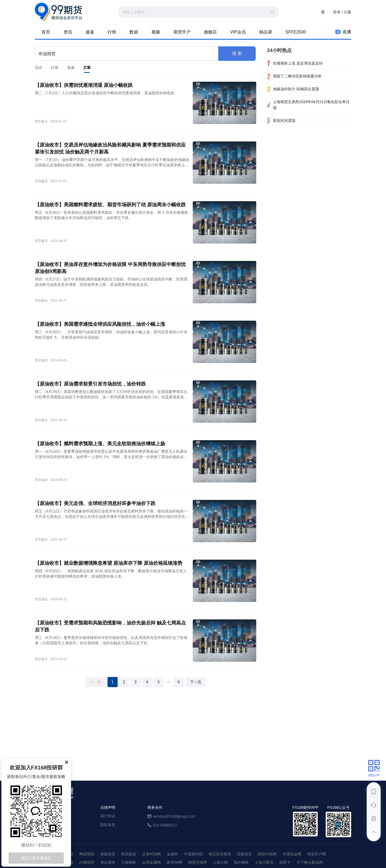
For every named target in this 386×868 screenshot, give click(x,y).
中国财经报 (193, 854)
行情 (112, 32)
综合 (39, 68)
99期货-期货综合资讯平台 (58, 12)
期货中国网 (267, 854)
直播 (343, 32)
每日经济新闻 (220, 854)
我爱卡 (285, 862)
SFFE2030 (296, 32)
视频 (156, 32)
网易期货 (87, 854)
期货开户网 (317, 854)
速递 (90, 32)
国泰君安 (244, 854)
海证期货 (108, 862)
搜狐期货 (108, 854)
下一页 (196, 682)
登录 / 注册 (342, 12)
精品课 (266, 32)
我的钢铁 (241, 862)
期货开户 (182, 32)
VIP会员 (238, 32)
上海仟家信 (264, 862)
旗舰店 (210, 32)
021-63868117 (165, 825)
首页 (46, 32)
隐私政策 (108, 825)
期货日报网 (198, 862)
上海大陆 (220, 862)
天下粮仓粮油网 (310, 862)
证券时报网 (151, 854)
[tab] (39, 68)
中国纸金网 (292, 854)
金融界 (172, 854)
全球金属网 (151, 862)
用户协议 (108, 816)
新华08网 (175, 862)
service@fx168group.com (174, 816)
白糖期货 (87, 862)
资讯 (68, 32)
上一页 (96, 682)
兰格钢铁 (129, 862)
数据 (134, 32)
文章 (87, 69)
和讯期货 (129, 854)
